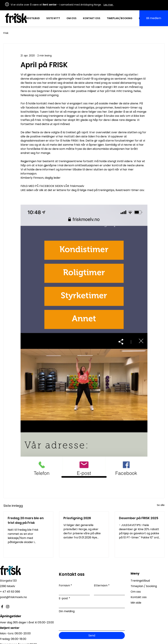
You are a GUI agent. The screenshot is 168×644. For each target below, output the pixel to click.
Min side (136, 603)
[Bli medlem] (154, 18)
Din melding (67, 611)
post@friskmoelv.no (13, 597)
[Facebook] (2, 607)
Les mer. (109, 5)
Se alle (161, 505)
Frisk (6, 33)
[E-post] (91, 605)
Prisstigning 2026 (77, 518)
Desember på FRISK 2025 (139, 518)
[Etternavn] (108, 592)
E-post (64, 598)
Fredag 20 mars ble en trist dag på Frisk (26, 520)
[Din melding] (92, 623)
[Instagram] (8, 607)
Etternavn (102, 586)
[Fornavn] (73, 592)
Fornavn (65, 586)
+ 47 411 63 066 (10, 592)
